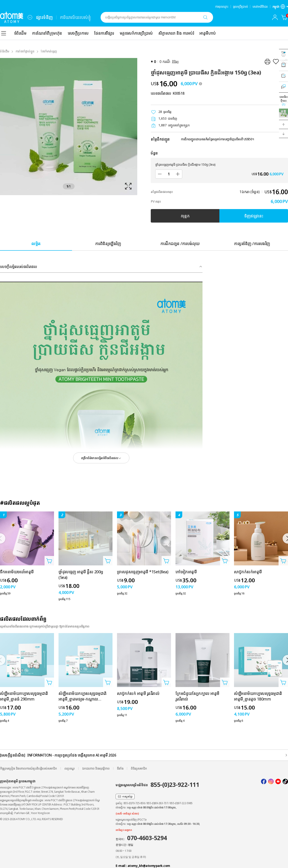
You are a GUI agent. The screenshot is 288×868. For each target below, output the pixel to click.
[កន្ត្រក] (284, 17)
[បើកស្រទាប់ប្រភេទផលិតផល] (4, 33)
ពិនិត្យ (175, 61)
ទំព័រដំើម (5, 51)
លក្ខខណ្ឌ (70, 768)
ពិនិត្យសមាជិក (139, 768)
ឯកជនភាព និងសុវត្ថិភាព (96, 768)
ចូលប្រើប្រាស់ (241, 7)
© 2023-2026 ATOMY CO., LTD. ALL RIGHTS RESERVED (31, 819)
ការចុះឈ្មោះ (222, 7)
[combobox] (30, 17)
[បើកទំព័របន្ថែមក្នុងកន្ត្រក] (49, 561)
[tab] (36, 243)
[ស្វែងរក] (205, 17)
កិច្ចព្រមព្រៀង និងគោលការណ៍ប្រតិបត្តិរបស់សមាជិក (28, 768)
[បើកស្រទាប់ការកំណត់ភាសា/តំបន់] (280, 7)
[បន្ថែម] (178, 174)
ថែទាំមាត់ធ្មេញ (49, 51)
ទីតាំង (120, 768)
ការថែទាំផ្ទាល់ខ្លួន (25, 51)
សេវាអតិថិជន (260, 7)
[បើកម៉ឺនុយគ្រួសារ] (30, 17)
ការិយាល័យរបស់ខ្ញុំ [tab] (75, 17)
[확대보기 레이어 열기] (69, 127)
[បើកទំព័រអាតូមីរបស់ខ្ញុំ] (275, 17)
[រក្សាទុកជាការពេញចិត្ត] (276, 62)
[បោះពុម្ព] (267, 62)
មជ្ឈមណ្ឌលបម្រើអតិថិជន (157, 785)
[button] (283, 125)
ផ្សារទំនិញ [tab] (44, 17)
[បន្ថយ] (160, 174)
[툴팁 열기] (200, 84)
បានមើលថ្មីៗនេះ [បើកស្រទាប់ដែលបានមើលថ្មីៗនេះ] (283, 101)
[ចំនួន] (169, 174)
